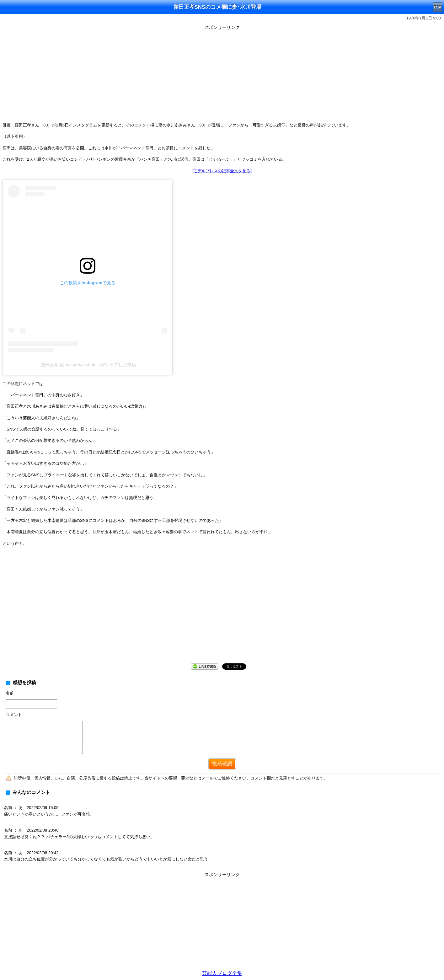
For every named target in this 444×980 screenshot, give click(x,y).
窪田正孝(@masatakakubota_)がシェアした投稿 (88, 365)
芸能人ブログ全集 (222, 973)
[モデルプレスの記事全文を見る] (222, 171)
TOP (437, 7)
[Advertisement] (222, 76)
